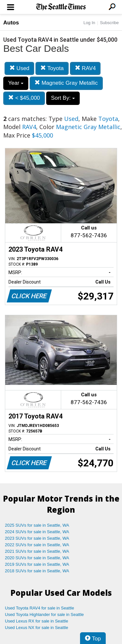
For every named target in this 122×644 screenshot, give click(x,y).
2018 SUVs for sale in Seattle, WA (37, 571)
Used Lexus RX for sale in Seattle (36, 621)
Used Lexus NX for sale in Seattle (36, 628)
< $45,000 (24, 98)
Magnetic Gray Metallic (66, 83)
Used (19, 68)
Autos (11, 23)
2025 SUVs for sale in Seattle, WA (37, 525)
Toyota (52, 68)
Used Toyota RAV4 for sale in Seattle (40, 608)
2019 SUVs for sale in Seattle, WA (37, 564)
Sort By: (63, 98)
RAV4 (85, 68)
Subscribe (109, 23)
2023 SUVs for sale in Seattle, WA (37, 538)
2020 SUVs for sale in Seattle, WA (37, 558)
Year (16, 83)
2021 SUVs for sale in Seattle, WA (37, 551)
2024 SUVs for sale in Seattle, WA (37, 532)
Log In (89, 23)
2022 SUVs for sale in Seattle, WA (37, 545)
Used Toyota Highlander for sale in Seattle (44, 615)
